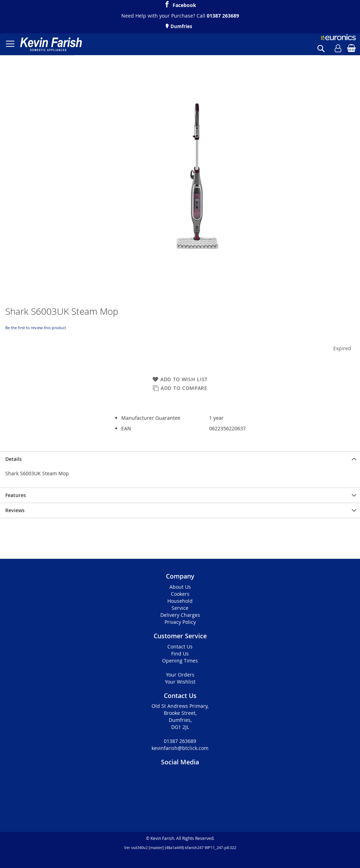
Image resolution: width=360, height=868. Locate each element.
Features (16, 495)
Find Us (180, 654)
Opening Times (180, 661)
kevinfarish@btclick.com (180, 748)
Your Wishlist (180, 682)
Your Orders (180, 675)
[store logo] (51, 44)
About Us (180, 587)
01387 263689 (223, 16)
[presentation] (180, 459)
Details (14, 459)
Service (180, 608)
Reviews (15, 510)
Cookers (180, 594)
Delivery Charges (180, 615)
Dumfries (181, 26)
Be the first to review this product (36, 328)
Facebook (184, 4)
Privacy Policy (180, 622)
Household (180, 601)
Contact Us (180, 647)
